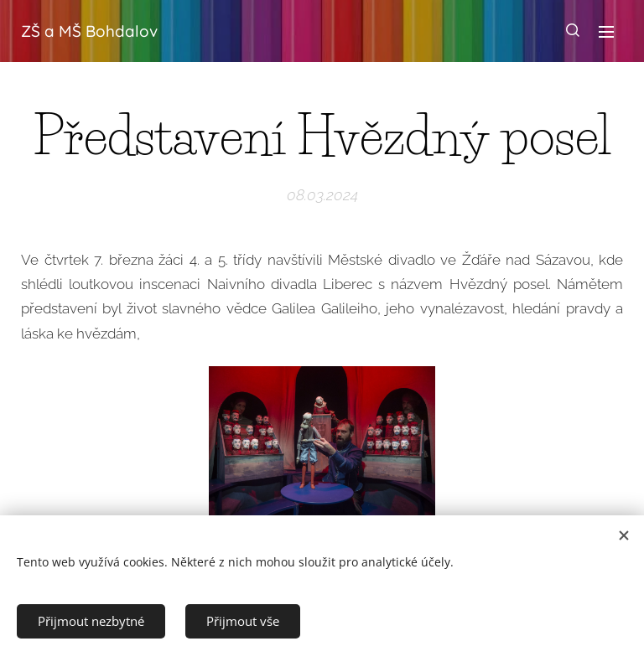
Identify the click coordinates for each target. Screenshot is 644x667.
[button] (573, 31)
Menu (606, 32)
